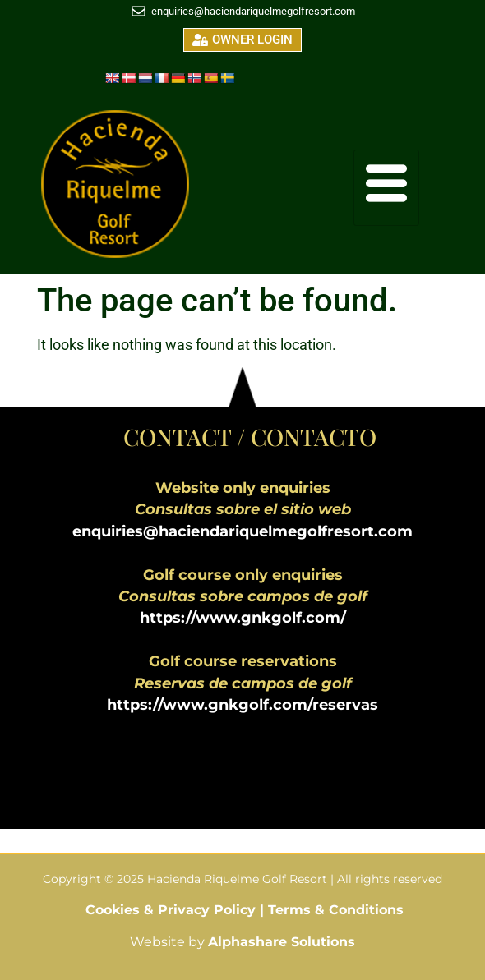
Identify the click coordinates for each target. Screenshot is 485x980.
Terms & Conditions (336, 910)
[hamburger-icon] (386, 188)
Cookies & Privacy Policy (173, 910)
